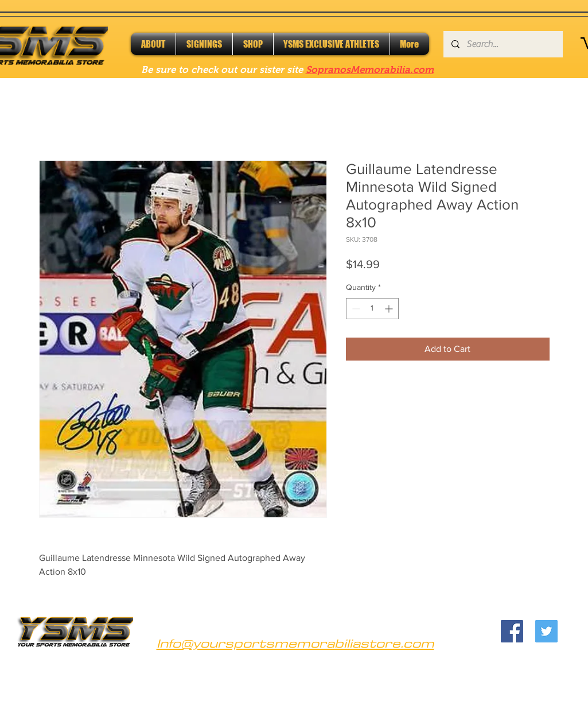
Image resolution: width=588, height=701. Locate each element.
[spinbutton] (372, 309)
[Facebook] (512, 631)
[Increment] (390, 309)
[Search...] (503, 44)
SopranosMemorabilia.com (370, 70)
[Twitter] (546, 631)
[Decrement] (355, 309)
